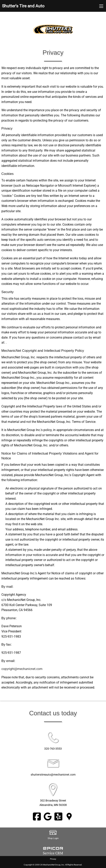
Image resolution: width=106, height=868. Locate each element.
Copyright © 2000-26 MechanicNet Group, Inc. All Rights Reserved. (53, 865)
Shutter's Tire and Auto (23, 6)
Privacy (53, 859)
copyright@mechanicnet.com (22, 669)
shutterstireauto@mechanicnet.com (53, 775)
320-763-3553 (53, 749)
